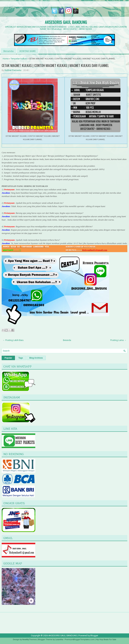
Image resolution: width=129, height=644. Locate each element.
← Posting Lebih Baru (13, 340)
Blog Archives (36, 358)
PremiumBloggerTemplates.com (80, 640)
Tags (21, 358)
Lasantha (59, 640)
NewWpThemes (29, 640)
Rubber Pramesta (13, 70)
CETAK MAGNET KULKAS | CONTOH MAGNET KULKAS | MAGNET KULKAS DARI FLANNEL (55, 65)
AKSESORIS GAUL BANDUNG (66, 22)
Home (6, 59)
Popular (8, 358)
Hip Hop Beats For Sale (106, 640)
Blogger (94, 636)
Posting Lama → (118, 340)
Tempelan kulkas (19, 59)
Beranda (8, 51)
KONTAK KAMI (28, 51)
